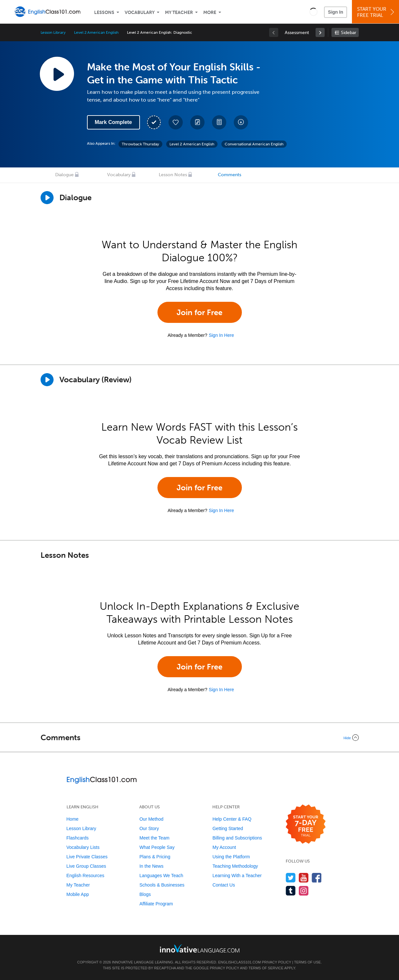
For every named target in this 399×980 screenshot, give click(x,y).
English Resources (86, 876)
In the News (151, 866)
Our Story (149, 828)
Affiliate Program (156, 904)
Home (73, 819)
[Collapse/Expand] (200, 738)
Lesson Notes (173, 175)
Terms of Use (308, 962)
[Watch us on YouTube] (304, 878)
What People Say (157, 847)
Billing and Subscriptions (237, 838)
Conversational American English (254, 144)
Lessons (104, 12)
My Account (224, 847)
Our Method (151, 819)
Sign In (336, 12)
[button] (313, 12)
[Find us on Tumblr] (291, 891)
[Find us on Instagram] (304, 891)
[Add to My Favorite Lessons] (176, 122)
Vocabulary (140, 12)
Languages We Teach (161, 876)
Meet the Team (154, 838)
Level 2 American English (96, 32)
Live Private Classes (87, 857)
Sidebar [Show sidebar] (349, 33)
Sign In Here (221, 335)
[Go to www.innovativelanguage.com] (200, 948)
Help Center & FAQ (232, 819)
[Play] (47, 380)
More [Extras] (210, 12)
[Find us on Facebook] (317, 878)
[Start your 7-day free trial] (306, 824)
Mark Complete (113, 122)
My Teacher (179, 12)
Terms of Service (266, 968)
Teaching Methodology (235, 866)
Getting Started (228, 828)
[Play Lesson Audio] (57, 74)
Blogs (145, 894)
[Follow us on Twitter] (291, 878)
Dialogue (64, 175)
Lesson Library (53, 32)
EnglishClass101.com (239, 962)
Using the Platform (231, 857)
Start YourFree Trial (376, 12)
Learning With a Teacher (237, 876)
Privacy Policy (276, 962)
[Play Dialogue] (47, 198)
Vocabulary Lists (83, 847)
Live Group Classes (86, 866)
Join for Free (199, 312)
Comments (230, 175)
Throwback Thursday (140, 144)
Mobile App (78, 894)
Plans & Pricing (155, 857)
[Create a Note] (197, 122)
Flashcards (78, 838)
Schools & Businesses (162, 885)
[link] (320, 32)
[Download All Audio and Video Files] (241, 122)
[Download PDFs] (219, 122)
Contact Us (224, 885)
